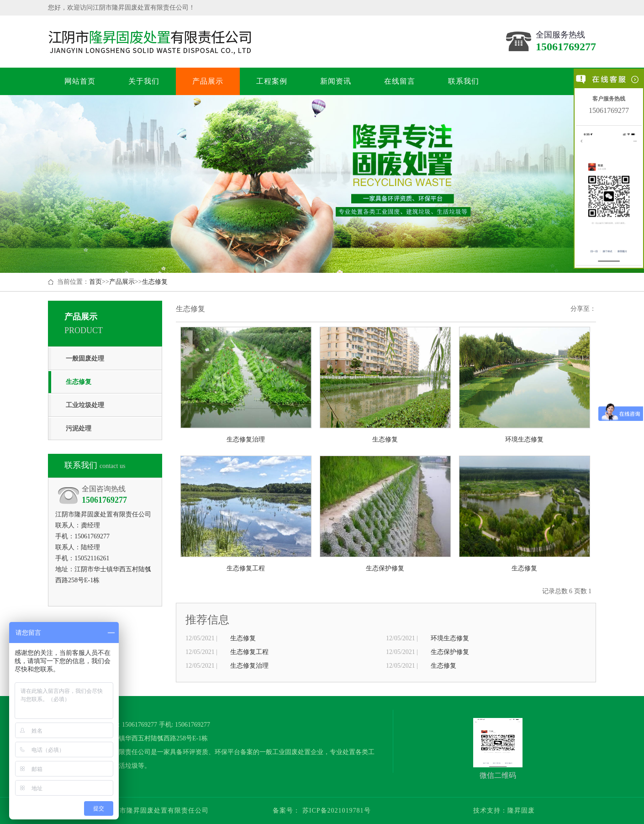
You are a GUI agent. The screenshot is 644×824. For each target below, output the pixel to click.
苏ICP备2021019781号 (335, 811)
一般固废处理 (85, 359)
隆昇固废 (521, 811)
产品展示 (208, 81)
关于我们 (144, 81)
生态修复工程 (249, 652)
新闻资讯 (335, 81)
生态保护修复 (450, 652)
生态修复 (155, 282)
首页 (95, 282)
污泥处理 (79, 428)
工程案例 (272, 81)
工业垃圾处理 (85, 405)
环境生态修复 (450, 638)
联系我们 (463, 81)
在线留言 (399, 81)
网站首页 (80, 81)
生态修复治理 (249, 666)
